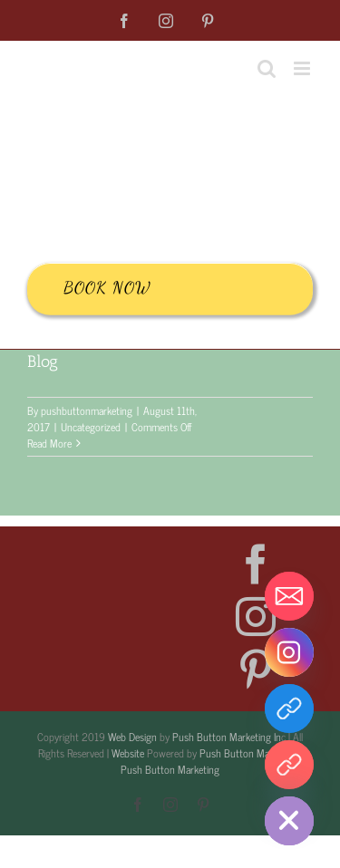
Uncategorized (91, 427)
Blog (43, 362)
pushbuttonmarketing (87, 410)
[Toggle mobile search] (267, 68)
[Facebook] (256, 564)
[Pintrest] (289, 765)
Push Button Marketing (249, 753)
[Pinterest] (256, 670)
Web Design (132, 737)
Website (128, 753)
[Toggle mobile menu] (303, 68)
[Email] (289, 596)
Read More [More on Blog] (49, 443)
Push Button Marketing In (227, 737)
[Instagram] (256, 617)
